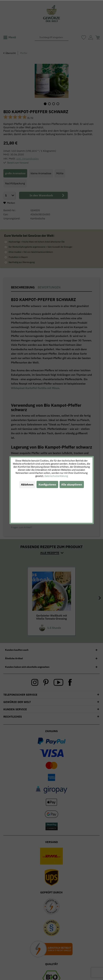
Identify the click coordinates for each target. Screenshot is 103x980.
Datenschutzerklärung (56, 476)
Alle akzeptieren (72, 484)
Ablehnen (27, 484)
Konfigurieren (47, 484)
